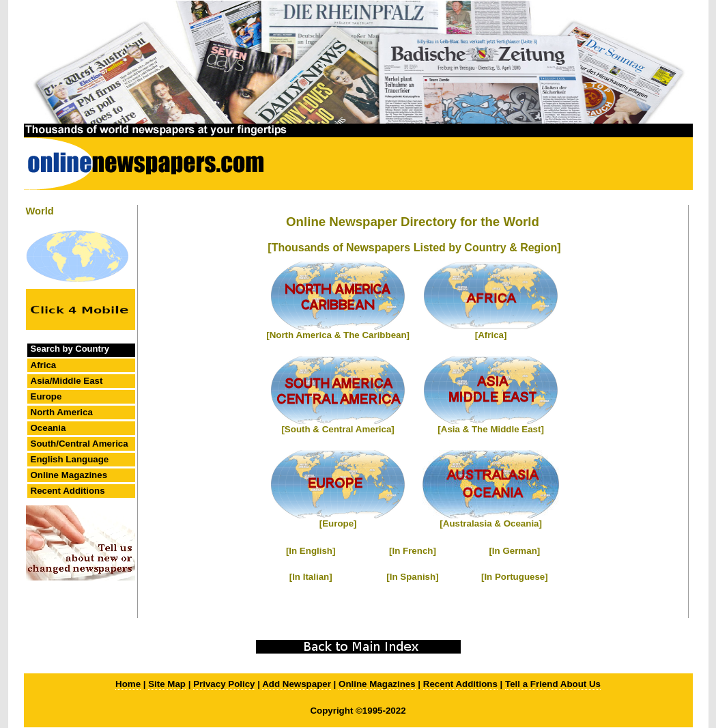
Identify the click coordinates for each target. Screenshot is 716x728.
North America (62, 412)
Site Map (167, 684)
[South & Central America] (338, 429)
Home (128, 684)
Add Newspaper (297, 684)
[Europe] (338, 523)
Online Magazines (69, 475)
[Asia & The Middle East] (491, 429)
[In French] (413, 551)
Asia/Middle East (67, 381)
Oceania (48, 428)
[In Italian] (311, 577)
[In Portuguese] (515, 577)
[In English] (311, 551)
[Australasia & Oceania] (491, 523)
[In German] (514, 551)
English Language (70, 459)
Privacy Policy (224, 684)
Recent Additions (68, 491)
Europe (46, 396)
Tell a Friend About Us (553, 684)
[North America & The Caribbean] (338, 335)
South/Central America (80, 444)
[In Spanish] (412, 577)
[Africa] (491, 335)
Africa (44, 365)
